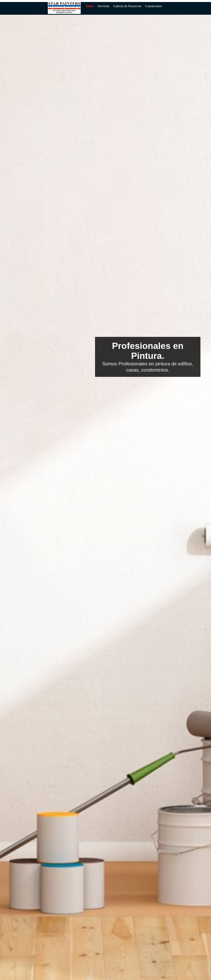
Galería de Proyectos (127, 6)
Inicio (90, 6)
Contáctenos (153, 6)
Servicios (104, 6)
